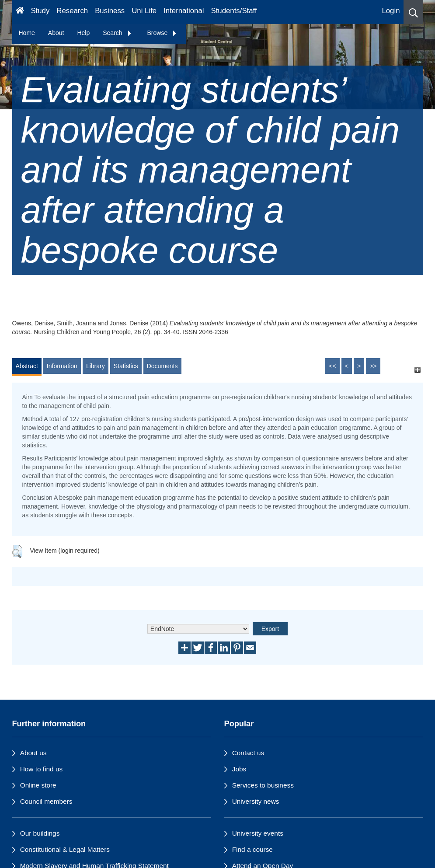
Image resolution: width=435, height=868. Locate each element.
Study (40, 11)
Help (83, 33)
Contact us (248, 753)
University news (256, 801)
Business (110, 11)
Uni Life (144, 11)
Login (391, 11)
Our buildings (40, 833)
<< (332, 366)
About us (33, 753)
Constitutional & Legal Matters (65, 849)
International (184, 11)
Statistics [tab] (126, 366)
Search (117, 33)
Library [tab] (96, 366)
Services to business (263, 785)
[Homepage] (20, 12)
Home (27, 33)
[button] (413, 12)
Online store (38, 785)
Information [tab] (62, 366)
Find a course (252, 849)
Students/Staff (234, 11)
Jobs (239, 769)
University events (258, 833)
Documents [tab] (162, 366)
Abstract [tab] (27, 366)
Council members (46, 801)
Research (72, 11)
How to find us (42, 769)
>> (373, 366)
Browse (162, 33)
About (56, 33)
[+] (418, 370)
